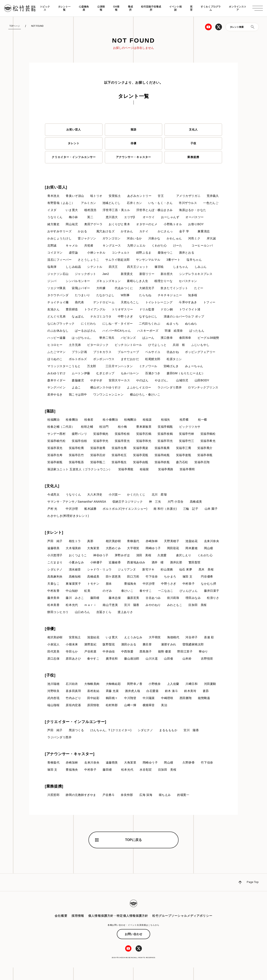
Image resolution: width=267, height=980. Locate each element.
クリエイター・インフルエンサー (74, 157)
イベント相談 (175, 8)
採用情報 (78, 928)
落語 (133, 130)
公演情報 (101, 8)
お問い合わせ (133, 947)
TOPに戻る (134, 852)
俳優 (133, 143)
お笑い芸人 (74, 130)
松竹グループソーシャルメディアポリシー (182, 928)
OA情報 (116, 8)
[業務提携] (54, 799)
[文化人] (52, 496)
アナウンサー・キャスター (133, 157)
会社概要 (61, 928)
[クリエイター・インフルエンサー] (76, 734)
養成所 (130, 8)
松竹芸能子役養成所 (151, 8)
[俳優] (50, 640)
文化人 (193, 130)
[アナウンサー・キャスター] (70, 766)
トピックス (45, 8)
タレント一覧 (64, 8)
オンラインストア (238, 8)
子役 (193, 143)
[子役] (50, 687)
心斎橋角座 (84, 8)
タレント (74, 143)
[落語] (50, 421)
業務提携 (193, 157)
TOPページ (15, 26)
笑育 (191, 8)
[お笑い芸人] (56, 187)
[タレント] (54, 543)
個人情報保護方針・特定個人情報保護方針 (118, 928)
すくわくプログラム (211, 8)
